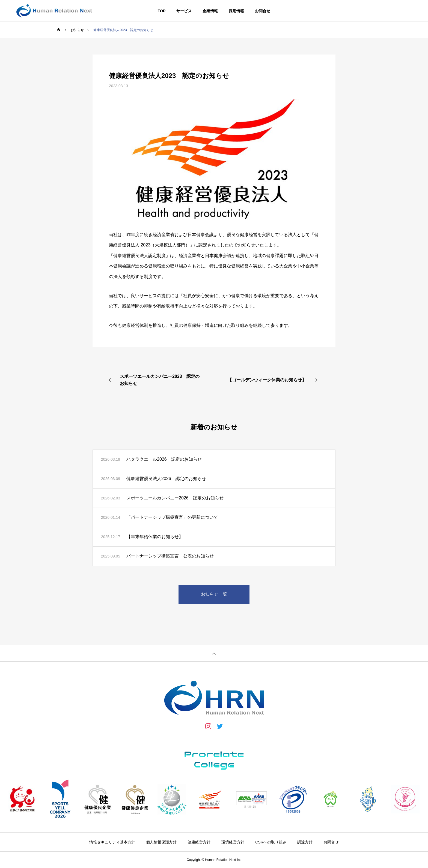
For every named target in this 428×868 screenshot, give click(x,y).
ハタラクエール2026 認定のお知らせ (164, 459)
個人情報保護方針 (161, 842)
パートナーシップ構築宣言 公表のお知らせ (170, 556)
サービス (184, 11)
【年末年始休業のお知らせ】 (155, 537)
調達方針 (305, 842)
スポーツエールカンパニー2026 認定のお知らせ (175, 498)
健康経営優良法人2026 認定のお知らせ (166, 479)
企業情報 (210, 11)
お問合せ (263, 11)
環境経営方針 (233, 842)
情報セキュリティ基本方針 (112, 842)
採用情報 (236, 11)
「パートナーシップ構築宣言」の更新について (172, 517)
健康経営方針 (199, 842)
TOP (162, 11)
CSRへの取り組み (271, 842)
